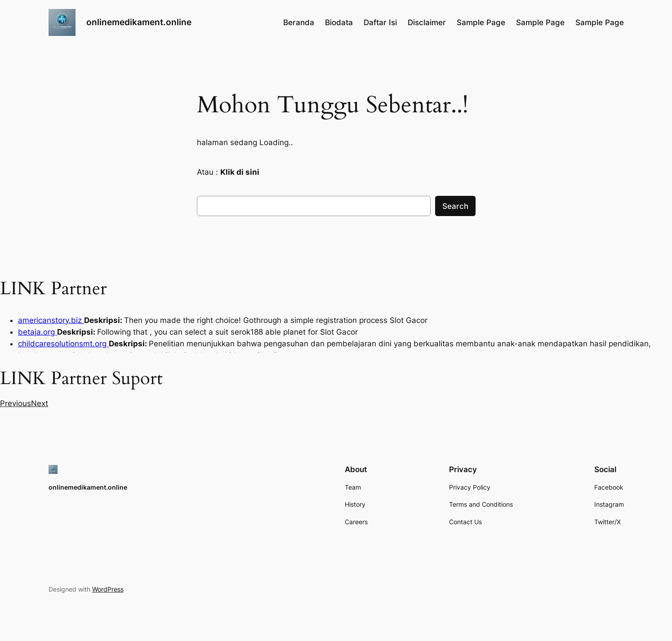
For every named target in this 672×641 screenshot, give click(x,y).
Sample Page (481, 22)
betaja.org (38, 332)
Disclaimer (427, 22)
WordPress (108, 589)
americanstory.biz (51, 320)
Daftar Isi (380, 22)
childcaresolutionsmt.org (63, 344)
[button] (16, 403)
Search (455, 206)
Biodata (339, 22)
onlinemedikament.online (139, 22)
